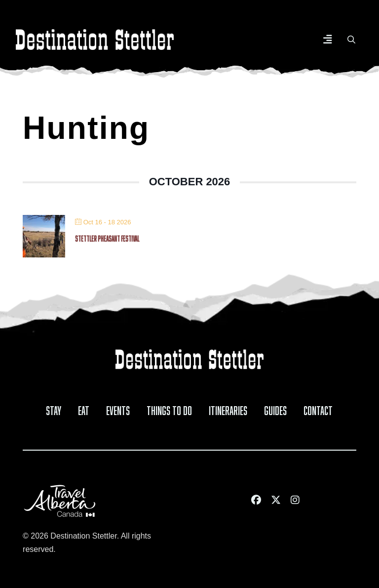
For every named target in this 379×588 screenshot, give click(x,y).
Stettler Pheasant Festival (107, 238)
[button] (328, 40)
